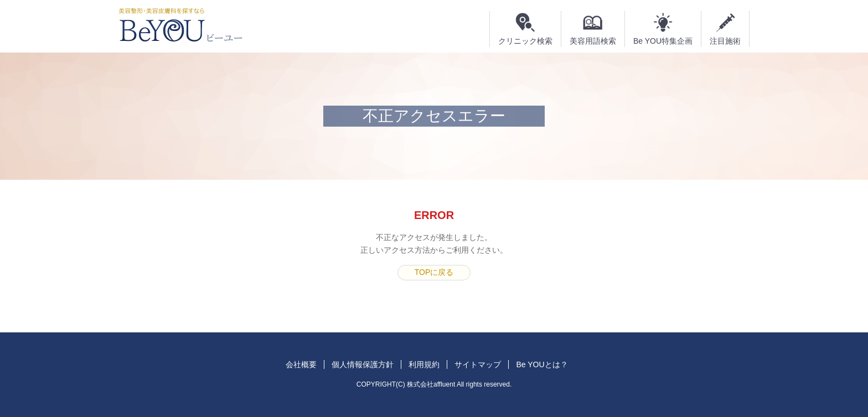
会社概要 (301, 364)
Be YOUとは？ (542, 364)
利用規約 (424, 364)
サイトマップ (478, 364)
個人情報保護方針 (363, 364)
